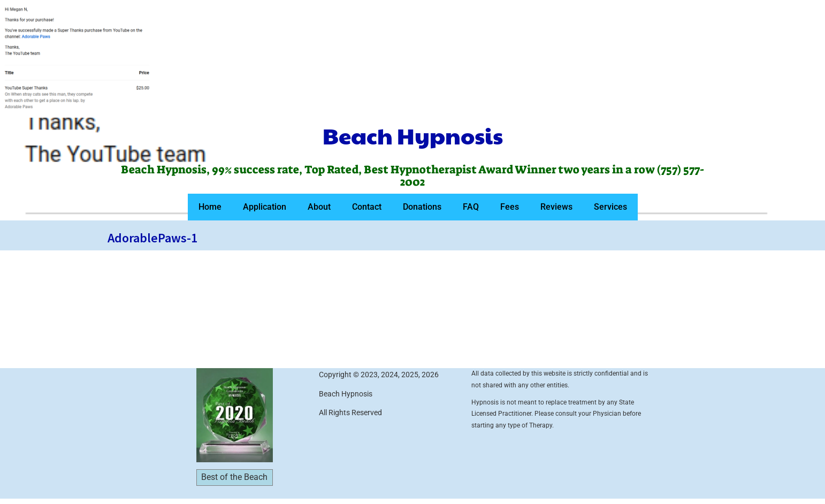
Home (210, 207)
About (319, 207)
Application (265, 207)
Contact (367, 207)
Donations (422, 207)
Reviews (556, 207)
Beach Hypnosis (413, 135)
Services (610, 207)
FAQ (471, 207)
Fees (510, 207)
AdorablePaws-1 (152, 238)
